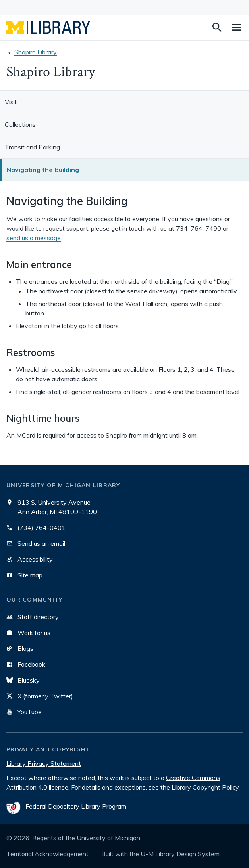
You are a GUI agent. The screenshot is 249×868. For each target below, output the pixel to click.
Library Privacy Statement (44, 763)
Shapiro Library (36, 52)
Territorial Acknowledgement (47, 854)
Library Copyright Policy (205, 787)
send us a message (34, 238)
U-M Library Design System (180, 854)
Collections (20, 124)
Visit (11, 102)
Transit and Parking (32, 147)
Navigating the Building (43, 170)
